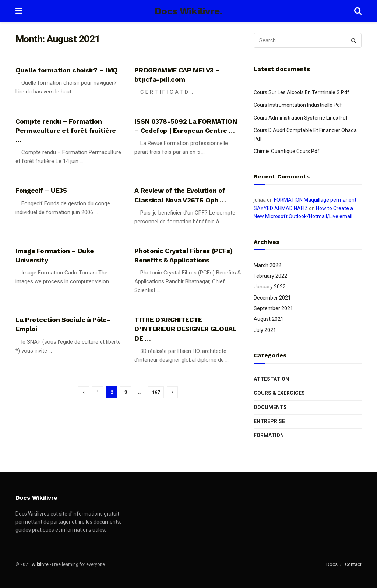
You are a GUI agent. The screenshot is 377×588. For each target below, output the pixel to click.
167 (156, 392)
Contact (353, 564)
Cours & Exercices (279, 393)
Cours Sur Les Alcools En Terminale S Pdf (302, 92)
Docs (332, 564)
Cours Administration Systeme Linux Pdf (301, 118)
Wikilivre (40, 564)
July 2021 (265, 330)
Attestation (271, 379)
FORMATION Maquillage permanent (315, 200)
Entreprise (269, 421)
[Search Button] (354, 40)
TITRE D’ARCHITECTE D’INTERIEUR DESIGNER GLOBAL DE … (185, 329)
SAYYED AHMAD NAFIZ (281, 208)
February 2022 (270, 276)
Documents (270, 407)
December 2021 (272, 298)
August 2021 (269, 319)
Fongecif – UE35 (41, 190)
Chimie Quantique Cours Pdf (287, 151)
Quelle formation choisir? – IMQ (67, 70)
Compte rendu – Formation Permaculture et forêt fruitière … (66, 130)
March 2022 (267, 265)
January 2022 (270, 287)
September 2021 (273, 308)
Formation (269, 435)
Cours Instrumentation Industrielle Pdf (298, 105)
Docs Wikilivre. (188, 11)
